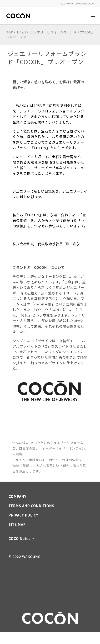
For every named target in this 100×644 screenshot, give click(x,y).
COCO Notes (21, 546)
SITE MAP (17, 532)
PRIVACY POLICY (23, 523)
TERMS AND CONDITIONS (31, 513)
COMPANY (17, 504)
